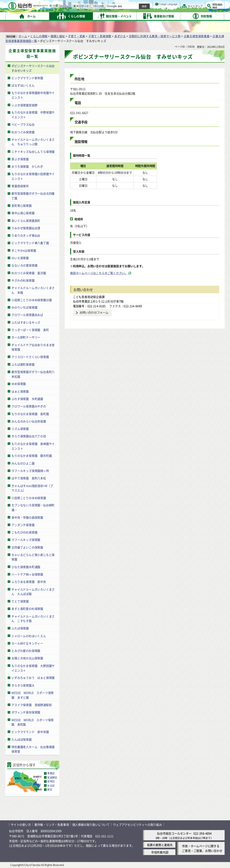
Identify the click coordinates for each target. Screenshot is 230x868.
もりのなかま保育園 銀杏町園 (32, 456)
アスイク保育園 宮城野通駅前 (32, 705)
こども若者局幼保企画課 (89, 297)
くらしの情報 (39, 36)
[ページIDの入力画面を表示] (139, 16)
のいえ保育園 (20, 258)
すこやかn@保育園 (24, 250)
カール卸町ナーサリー (26, 337)
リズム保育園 (20, 429)
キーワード (128, 16)
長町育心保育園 (22, 205)
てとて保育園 (20, 601)
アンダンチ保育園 (23, 525)
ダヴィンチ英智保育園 (26, 712)
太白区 (51, 786)
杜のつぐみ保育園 (23, 132)
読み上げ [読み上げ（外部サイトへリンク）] (148, 4)
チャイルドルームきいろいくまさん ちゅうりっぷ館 (33, 142)
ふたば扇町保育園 (23, 364)
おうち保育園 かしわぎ (27, 166)
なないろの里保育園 (24, 265)
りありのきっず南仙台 (26, 235)
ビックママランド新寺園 (27, 78)
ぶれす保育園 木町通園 (27, 399)
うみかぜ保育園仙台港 (26, 228)
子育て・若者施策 (100, 36)
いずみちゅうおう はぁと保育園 (33, 678)
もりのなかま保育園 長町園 (30, 414)
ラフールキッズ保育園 (26, 540)
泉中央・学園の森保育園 (27, 517)
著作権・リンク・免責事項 (52, 825)
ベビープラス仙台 (23, 124)
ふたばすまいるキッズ (26, 322)
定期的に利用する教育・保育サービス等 (155, 36)
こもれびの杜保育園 (24, 532)
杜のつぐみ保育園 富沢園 (29, 273)
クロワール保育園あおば (27, 315)
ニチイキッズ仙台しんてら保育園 (33, 152)
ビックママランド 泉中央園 (30, 732)
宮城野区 (52, 777)
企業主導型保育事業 (197, 36)
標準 (179, 5)
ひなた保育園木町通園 (26, 567)
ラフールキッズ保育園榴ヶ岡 (30, 471)
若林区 (51, 781)
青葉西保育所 (20, 186)
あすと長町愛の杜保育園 (27, 609)
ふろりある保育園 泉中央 (29, 582)
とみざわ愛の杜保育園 (26, 651)
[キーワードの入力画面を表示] (121, 16)
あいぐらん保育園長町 (26, 221)
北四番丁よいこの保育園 (27, 547)
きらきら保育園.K (23, 685)
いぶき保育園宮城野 (24, 105)
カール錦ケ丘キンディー (27, 643)
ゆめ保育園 (19, 384)
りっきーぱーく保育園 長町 (30, 330)
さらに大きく (187, 10)
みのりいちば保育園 (24, 307)
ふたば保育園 (20, 628)
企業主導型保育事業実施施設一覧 (32, 54)
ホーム (23, 36)
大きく (173, 10)
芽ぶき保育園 (20, 159)
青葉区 (51, 773)
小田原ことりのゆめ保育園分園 (32, 300)
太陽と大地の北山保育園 (27, 658)
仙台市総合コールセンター (174, 833)
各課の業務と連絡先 (160, 845)
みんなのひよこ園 (23, 463)
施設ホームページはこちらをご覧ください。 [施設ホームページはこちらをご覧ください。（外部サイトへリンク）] (99, 273)
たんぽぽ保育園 (22, 739)
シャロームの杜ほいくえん (29, 636)
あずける (120, 36)
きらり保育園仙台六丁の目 (29, 436)
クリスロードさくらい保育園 (30, 357)
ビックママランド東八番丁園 (30, 243)
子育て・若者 (76, 36)
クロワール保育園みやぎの (29, 406)
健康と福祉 (58, 36)
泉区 (50, 790)
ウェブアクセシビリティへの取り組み (137, 825)
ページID (144, 16)
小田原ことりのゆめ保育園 (29, 498)
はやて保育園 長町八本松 (29, 478)
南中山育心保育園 (23, 213)
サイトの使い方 (21, 825)
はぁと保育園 (20, 391)
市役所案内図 (160, 852)
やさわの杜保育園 (23, 280)
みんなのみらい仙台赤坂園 (29, 421)
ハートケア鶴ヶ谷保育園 (27, 574)
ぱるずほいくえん (23, 85)
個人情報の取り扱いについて (91, 825)
